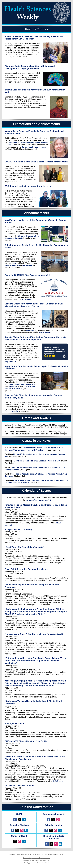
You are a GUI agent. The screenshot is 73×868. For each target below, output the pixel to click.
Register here (10, 362)
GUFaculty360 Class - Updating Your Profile (26, 741)
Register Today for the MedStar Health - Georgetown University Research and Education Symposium (35, 339)
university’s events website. (40, 500)
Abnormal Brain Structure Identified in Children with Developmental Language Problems (30, 67)
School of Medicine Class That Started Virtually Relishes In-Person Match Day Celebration (34, 38)
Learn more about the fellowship (23, 384)
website (15, 411)
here (14, 263)
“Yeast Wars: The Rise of (17, 547)
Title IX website (45, 333)
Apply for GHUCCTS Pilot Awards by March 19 (27, 275)
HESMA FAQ (32, 331)
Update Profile (27, 860)
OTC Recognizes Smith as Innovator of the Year (28, 186)
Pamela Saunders (12, 265)
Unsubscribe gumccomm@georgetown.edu (36, 858)
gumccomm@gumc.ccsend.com (39, 863)
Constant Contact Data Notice (41, 860)
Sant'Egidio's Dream (14, 724)
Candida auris (36, 547)
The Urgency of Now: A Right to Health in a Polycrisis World (34, 634)
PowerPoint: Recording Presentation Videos (26, 569)
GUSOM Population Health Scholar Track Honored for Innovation (36, 162)
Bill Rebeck (27, 265)
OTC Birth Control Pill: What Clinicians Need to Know (37, 461)
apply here (13, 386)
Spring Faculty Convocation (34, 147)
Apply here (26, 299)
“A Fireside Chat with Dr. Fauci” (20, 786)
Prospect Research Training (18, 529)
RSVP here (58, 781)
